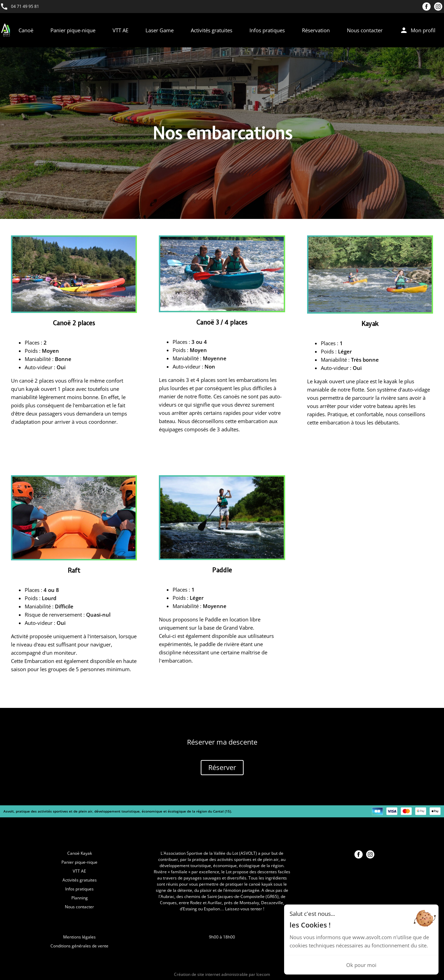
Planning (80, 898)
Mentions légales (79, 937)
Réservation (316, 30)
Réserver (222, 767)
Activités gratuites (212, 30)
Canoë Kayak (80, 853)
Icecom (263, 974)
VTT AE (120, 30)
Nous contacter (365, 30)
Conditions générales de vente (79, 946)
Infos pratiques (267, 30)
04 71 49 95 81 (25, 6)
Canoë (26, 30)
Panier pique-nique (73, 30)
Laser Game (160, 30)
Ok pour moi (361, 965)
